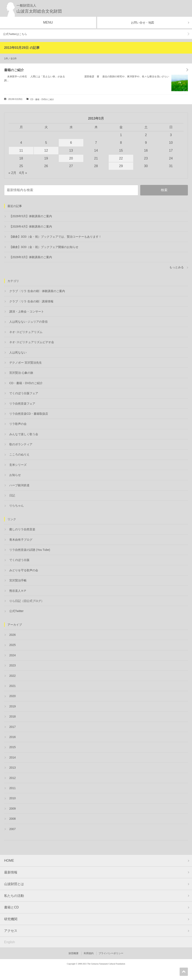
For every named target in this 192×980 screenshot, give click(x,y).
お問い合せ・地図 (143, 23)
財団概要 (74, 953)
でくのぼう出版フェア (24, 393)
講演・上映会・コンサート (27, 311)
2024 (12, 655)
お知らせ (15, 475)
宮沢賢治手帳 (18, 580)
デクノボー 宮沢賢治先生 (26, 363)
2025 (12, 645)
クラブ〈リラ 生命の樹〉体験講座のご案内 (37, 291)
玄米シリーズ (18, 465)
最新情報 (11, 872)
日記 (12, 495)
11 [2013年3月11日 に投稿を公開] (21, 150)
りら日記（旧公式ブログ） (27, 601)
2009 (12, 809)
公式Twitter (16, 611)
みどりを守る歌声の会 (24, 570)
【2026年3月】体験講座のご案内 (31, 257)
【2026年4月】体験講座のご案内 (31, 226)
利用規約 (89, 953)
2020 (12, 696)
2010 (12, 798)
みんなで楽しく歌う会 (24, 434)
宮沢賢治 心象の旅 (21, 373)
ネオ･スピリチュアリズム (26, 332)
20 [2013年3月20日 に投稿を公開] (71, 158)
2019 (12, 706)
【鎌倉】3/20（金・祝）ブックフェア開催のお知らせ (44, 247)
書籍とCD (11, 907)
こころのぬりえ (19, 454)
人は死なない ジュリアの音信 (28, 322)
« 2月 (12, 173)
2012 (12, 778)
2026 (12, 635)
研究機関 (11, 919)
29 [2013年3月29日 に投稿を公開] (121, 166)
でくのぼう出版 (19, 560)
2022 (12, 676)
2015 (12, 747)
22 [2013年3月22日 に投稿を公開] (121, 158)
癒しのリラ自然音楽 (22, 529)
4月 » (23, 173)
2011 (12, 788)
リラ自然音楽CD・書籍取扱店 (29, 414)
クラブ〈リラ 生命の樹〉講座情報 (31, 301)
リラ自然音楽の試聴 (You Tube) (30, 550)
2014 (12, 757)
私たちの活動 (14, 896)
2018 (12, 716)
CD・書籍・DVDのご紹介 (42, 99)
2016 (12, 737)
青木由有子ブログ (21, 540)
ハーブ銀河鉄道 (19, 485)
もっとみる (177, 267)
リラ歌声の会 (18, 424)
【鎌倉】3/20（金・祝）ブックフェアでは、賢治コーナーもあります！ (55, 237)
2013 (12, 768)
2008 (12, 819)
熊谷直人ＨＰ (18, 591)
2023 (12, 665)
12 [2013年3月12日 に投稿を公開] (46, 150)
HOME (9, 861)
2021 (12, 686)
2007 (12, 829)
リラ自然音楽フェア (22, 404)
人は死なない (18, 352)
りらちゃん (16, 506)
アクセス (11, 931)
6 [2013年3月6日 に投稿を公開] (71, 143)
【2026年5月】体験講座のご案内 (31, 216)
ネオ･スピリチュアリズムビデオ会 (32, 342)
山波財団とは (14, 884)
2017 (12, 727)
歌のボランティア (21, 444)
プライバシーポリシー (111, 953)
